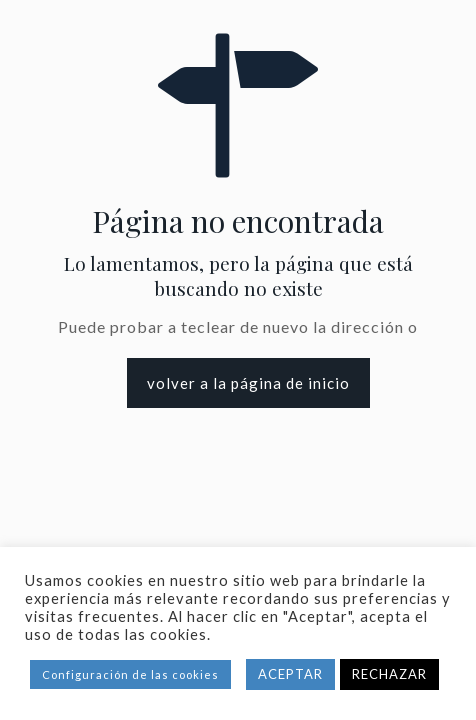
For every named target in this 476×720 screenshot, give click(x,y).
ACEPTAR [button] (290, 674)
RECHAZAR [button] (389, 674)
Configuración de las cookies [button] (130, 674)
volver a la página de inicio (248, 383)
